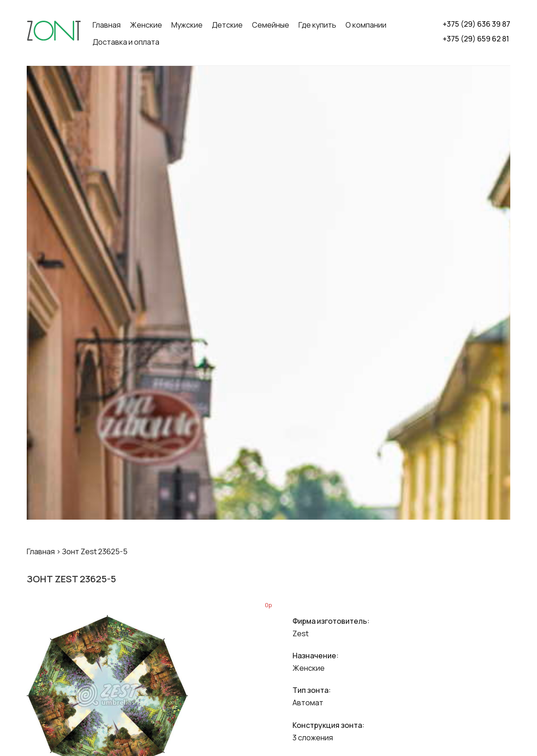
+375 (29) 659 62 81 (476, 39)
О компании (366, 25)
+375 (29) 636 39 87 (476, 24)
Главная (107, 25)
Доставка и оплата (126, 42)
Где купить (317, 25)
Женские (146, 25)
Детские (227, 25)
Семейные (271, 25)
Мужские (187, 25)
